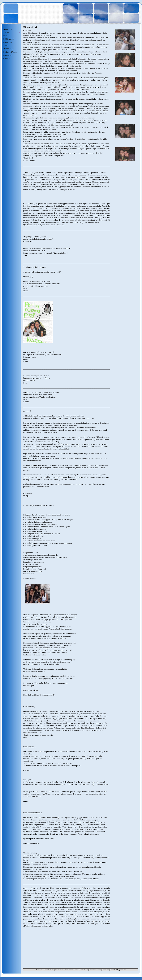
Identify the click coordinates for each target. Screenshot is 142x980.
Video (6, 45)
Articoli (47, 970)
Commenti (7, 55)
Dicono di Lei (9, 49)
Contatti (7, 58)
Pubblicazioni (9, 39)
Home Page (8, 29)
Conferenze (8, 42)
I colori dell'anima (10, 52)
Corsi (5, 36)
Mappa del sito (121, 970)
